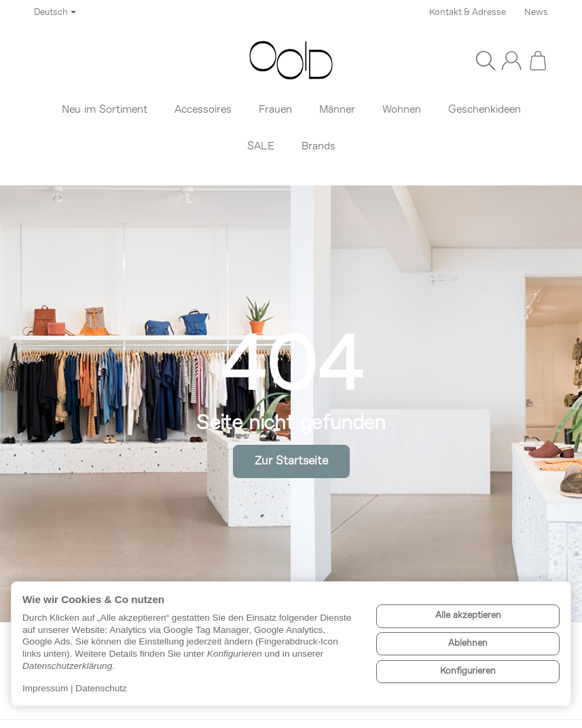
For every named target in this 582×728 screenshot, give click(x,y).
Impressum (45, 688)
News (536, 13)
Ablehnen (468, 643)
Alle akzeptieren (468, 616)
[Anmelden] (511, 60)
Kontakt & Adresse (468, 13)
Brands (319, 147)
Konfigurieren (468, 671)
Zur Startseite (291, 461)
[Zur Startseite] (291, 60)
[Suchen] (486, 60)
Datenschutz (101, 688)
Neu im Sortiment (105, 110)
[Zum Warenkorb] (538, 60)
